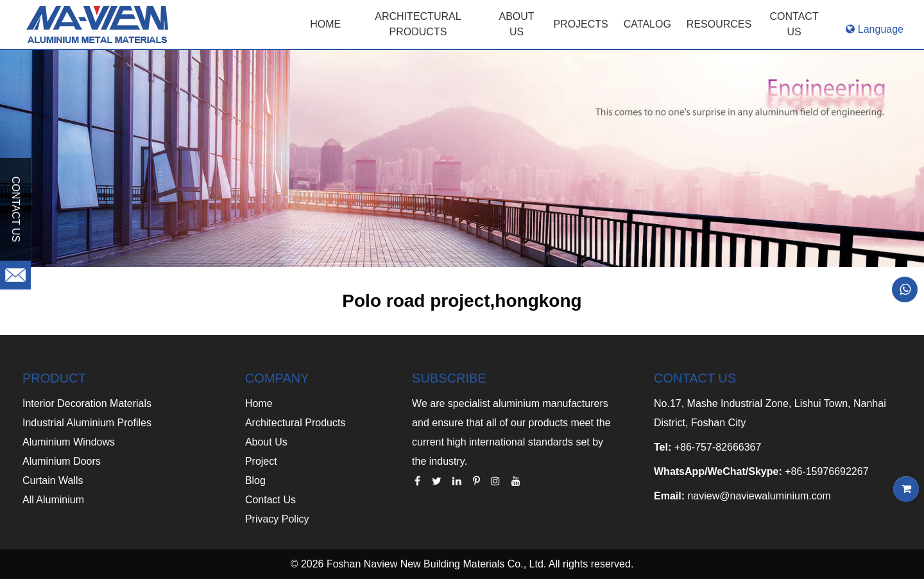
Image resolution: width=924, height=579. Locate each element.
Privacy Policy (277, 519)
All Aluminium (53, 500)
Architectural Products (418, 24)
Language (875, 29)
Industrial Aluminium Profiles (87, 423)
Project (261, 461)
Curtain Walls (53, 480)
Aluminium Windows (69, 442)
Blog (255, 480)
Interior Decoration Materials (87, 403)
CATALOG (647, 24)
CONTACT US (794, 24)
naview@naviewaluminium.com (759, 496)
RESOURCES (719, 24)
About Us (266, 442)
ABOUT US (517, 24)
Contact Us (270, 500)
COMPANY (277, 378)
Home (325, 24)
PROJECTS (580, 24)
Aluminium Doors (62, 461)
